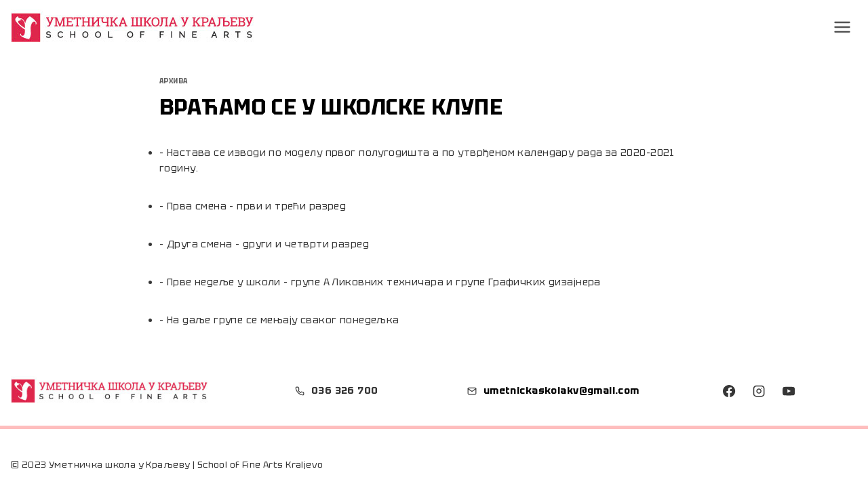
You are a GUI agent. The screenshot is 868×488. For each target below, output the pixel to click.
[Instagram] (759, 391)
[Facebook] (729, 391)
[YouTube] (789, 391)
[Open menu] (843, 27)
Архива (174, 81)
